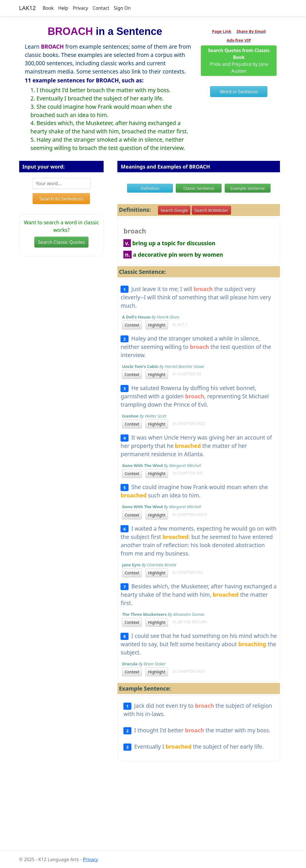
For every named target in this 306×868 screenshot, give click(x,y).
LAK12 (28, 8)
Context (132, 325)
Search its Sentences (61, 199)
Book (48, 8)
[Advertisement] (153, 811)
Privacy (80, 8)
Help (63, 8)
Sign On (122, 8)
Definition (150, 188)
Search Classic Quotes (62, 242)
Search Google (174, 210)
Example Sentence (247, 188)
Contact (101, 8)
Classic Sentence (199, 188)
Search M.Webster (211, 210)
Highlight (157, 325)
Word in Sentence (239, 92)
